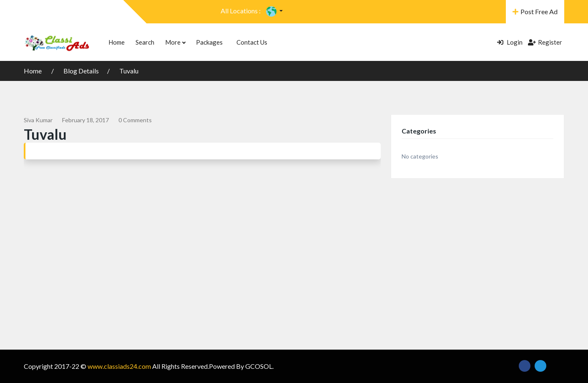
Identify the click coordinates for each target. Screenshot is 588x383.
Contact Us (252, 42)
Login (510, 42)
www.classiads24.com (119, 366)
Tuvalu (129, 71)
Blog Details (81, 71)
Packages (209, 42)
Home (117, 42)
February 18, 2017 (85, 120)
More (175, 42)
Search (145, 42)
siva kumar (38, 120)
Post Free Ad (535, 11)
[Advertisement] (294, 254)
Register (545, 42)
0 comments (135, 120)
